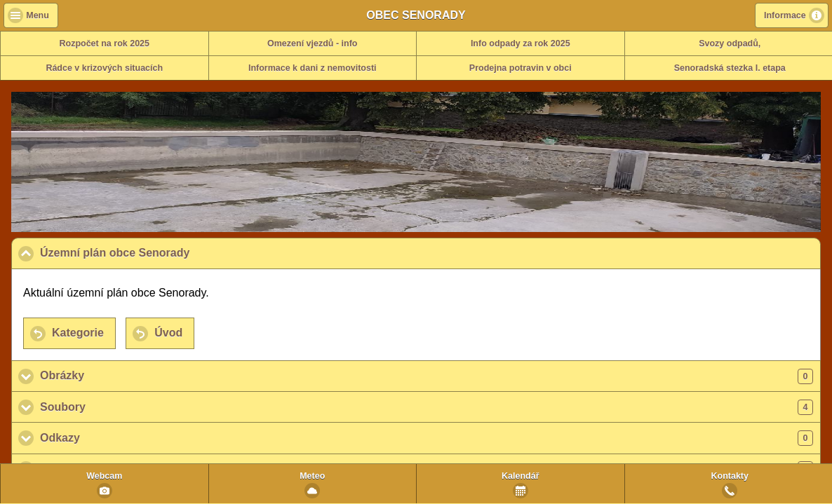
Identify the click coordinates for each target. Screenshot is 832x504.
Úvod (168, 333)
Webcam (104, 476)
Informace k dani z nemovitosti (313, 68)
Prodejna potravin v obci (521, 68)
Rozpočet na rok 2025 (104, 43)
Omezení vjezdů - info (313, 43)
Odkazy (427, 438)
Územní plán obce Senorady (183, 252)
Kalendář (521, 476)
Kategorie (78, 333)
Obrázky (427, 376)
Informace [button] (785, 15)
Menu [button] (38, 15)
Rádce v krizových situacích (104, 68)
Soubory (427, 407)
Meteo (312, 476)
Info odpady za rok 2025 (521, 43)
